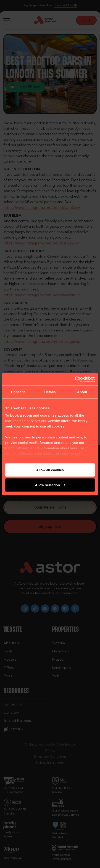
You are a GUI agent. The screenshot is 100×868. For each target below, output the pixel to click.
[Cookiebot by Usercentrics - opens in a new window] (75, 379)
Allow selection (50, 485)
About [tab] (82, 392)
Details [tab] (50, 392)
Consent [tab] (18, 392)
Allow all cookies (50, 470)
